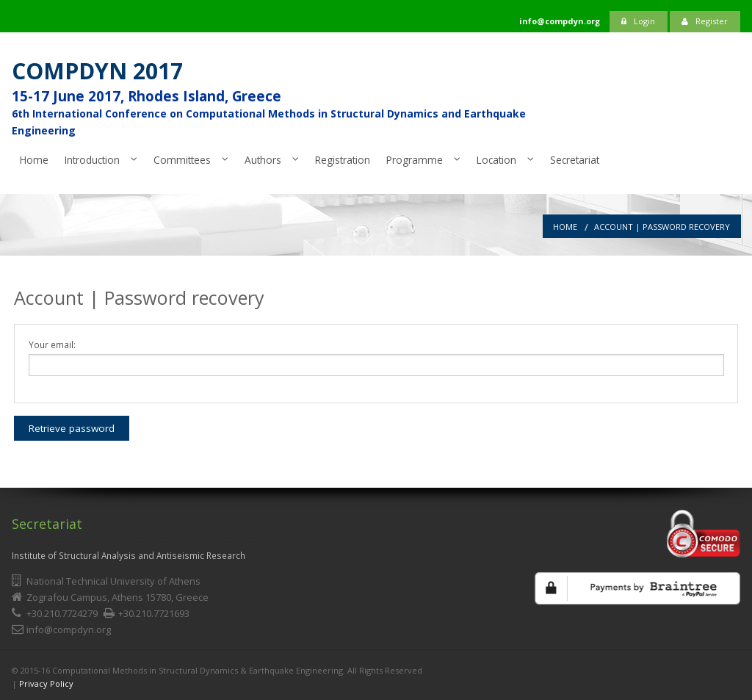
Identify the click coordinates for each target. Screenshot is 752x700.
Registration (343, 160)
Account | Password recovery (662, 227)
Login (638, 21)
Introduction (92, 160)
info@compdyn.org (69, 629)
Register (705, 21)
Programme (415, 160)
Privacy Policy (46, 683)
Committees (182, 160)
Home (34, 160)
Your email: (52, 344)
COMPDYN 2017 (97, 71)
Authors (263, 160)
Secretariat (575, 160)
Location (496, 160)
